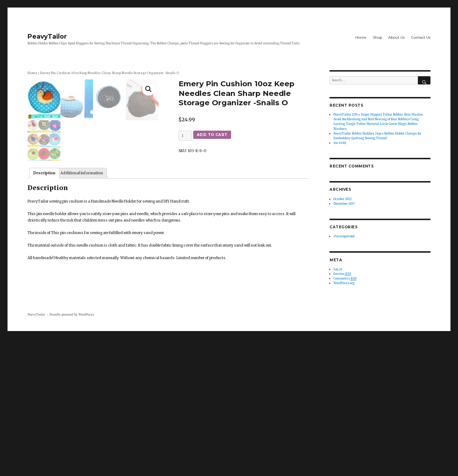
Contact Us (421, 37)
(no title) (340, 143)
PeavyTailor (47, 36)
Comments (345, 279)
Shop (377, 37)
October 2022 (343, 199)
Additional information (82, 335)
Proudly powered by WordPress (72, 452)
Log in (338, 269)
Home (361, 37)
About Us (396, 37)
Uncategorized (344, 236)
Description (44, 335)
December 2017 (344, 204)
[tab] (44, 335)
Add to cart (212, 135)
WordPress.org (344, 283)
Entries (342, 274)
